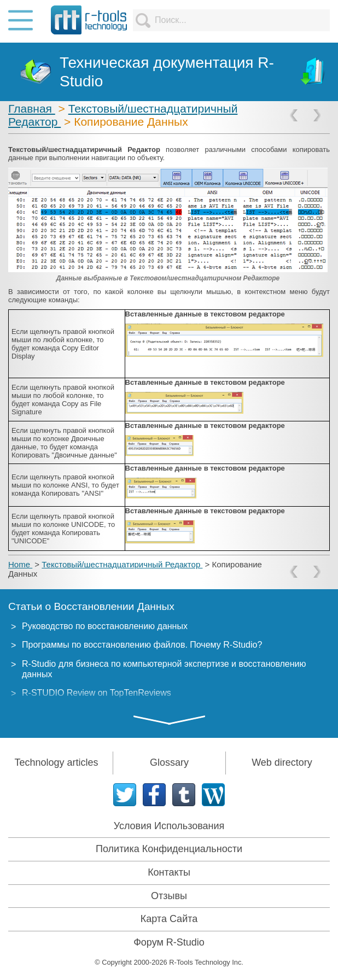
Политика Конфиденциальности (169, 849)
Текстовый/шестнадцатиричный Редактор (122, 564)
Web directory (282, 762)
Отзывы (169, 896)
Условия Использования (169, 826)
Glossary (169, 762)
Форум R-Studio (169, 942)
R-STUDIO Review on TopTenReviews (97, 693)
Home (20, 564)
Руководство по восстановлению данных (105, 626)
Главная (32, 108)
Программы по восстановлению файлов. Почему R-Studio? (142, 645)
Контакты (169, 872)
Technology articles (56, 762)
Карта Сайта (169, 919)
